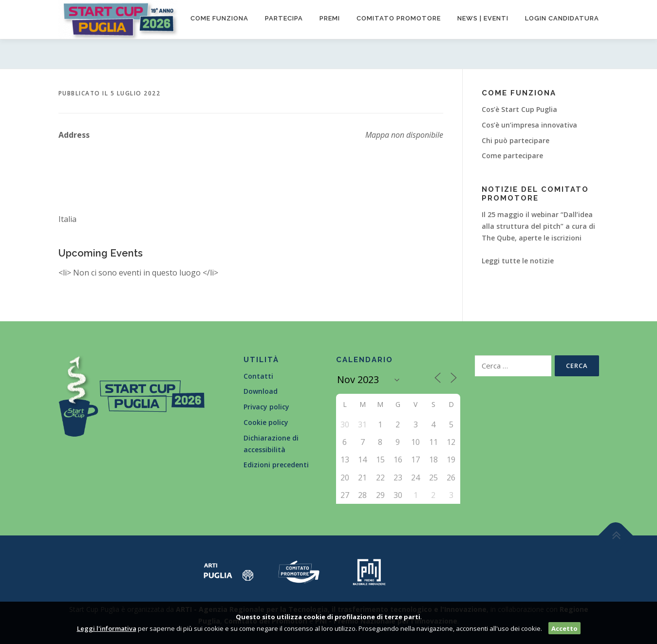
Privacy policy (266, 407)
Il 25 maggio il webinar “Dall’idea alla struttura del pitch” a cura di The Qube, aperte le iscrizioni (538, 226)
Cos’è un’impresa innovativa (529, 125)
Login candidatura (562, 18)
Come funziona (219, 18)
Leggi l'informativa (107, 628)
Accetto (564, 628)
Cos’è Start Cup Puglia (519, 109)
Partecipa (284, 18)
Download (261, 391)
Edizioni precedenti (276, 465)
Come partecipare (512, 156)
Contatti (258, 376)
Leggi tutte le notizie (518, 261)
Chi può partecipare (516, 140)
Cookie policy (266, 422)
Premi (330, 18)
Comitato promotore (399, 18)
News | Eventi (483, 18)
